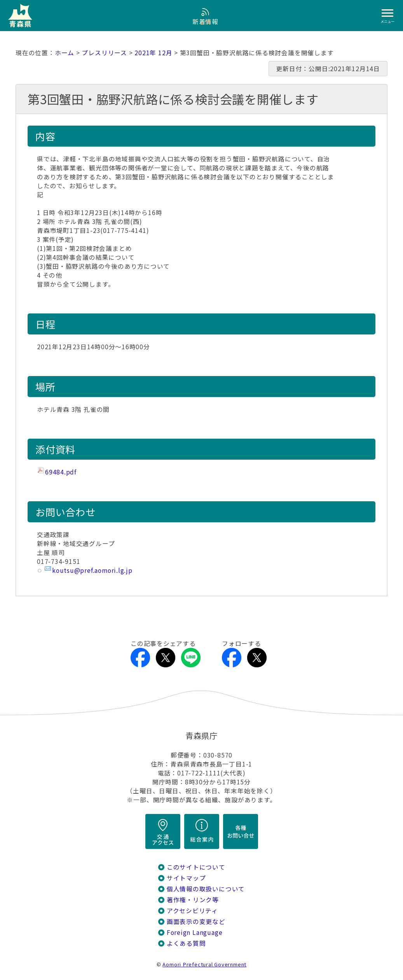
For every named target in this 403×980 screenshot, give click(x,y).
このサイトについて (196, 867)
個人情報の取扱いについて (206, 889)
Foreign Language (195, 932)
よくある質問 (186, 943)
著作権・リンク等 (193, 900)
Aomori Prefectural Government (204, 964)
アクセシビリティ (192, 911)
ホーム (65, 53)
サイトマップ (186, 878)
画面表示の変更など (196, 921)
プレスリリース (104, 53)
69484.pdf (61, 472)
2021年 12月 (153, 53)
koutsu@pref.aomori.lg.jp (92, 570)
